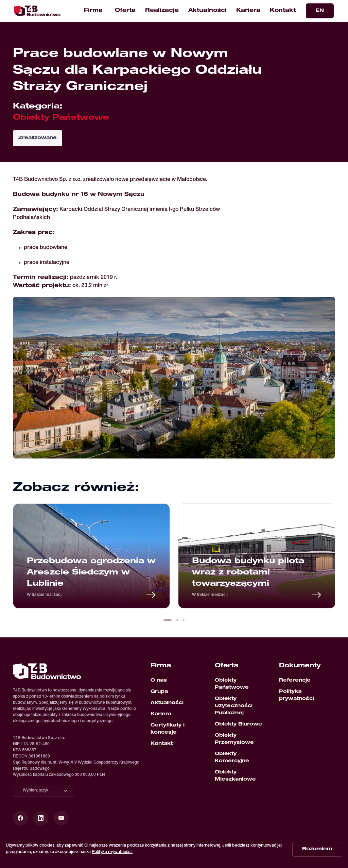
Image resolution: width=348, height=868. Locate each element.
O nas (159, 681)
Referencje (295, 681)
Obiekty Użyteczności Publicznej (234, 706)
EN (320, 11)
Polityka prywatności (297, 695)
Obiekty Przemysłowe (234, 739)
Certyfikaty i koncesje (168, 729)
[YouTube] (61, 818)
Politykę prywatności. (112, 852)
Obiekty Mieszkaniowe (235, 776)
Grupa (159, 692)
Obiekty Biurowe (238, 724)
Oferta (125, 11)
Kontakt (283, 11)
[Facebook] (20, 818)
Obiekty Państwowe (232, 684)
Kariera (248, 11)
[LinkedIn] (41, 818)
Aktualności (207, 11)
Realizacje (162, 11)
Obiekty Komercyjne (232, 758)
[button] (168, 620)
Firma (93, 11)
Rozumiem (317, 849)
